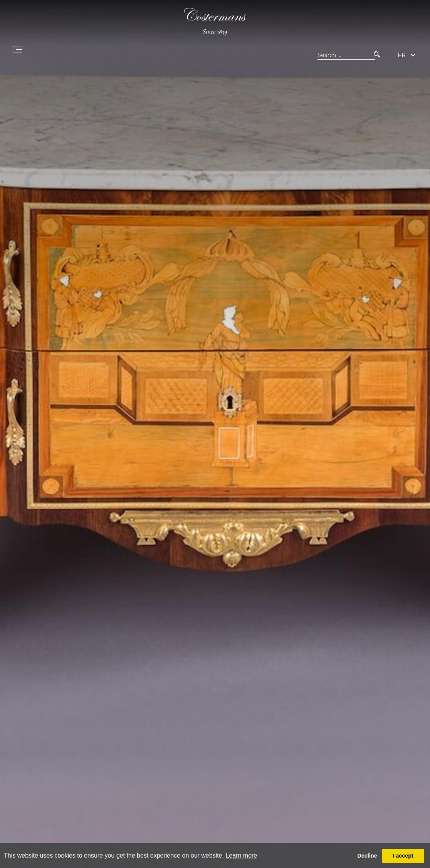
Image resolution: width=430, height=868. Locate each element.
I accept (403, 856)
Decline (367, 856)
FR (402, 55)
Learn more (241, 855)
